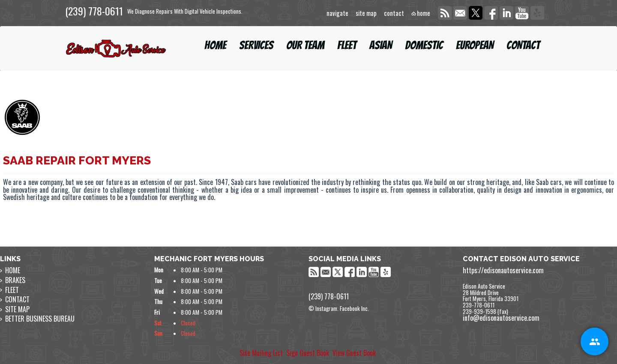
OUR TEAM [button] (305, 45)
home (424, 13)
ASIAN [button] (381, 45)
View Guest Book (354, 353)
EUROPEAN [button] (475, 45)
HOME (215, 45)
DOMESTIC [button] (424, 45)
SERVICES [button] (256, 45)
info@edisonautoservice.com (501, 318)
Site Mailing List (261, 353)
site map (366, 13)
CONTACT (523, 45)
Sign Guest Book (308, 353)
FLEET (347, 45)
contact (394, 13)
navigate (337, 13)
